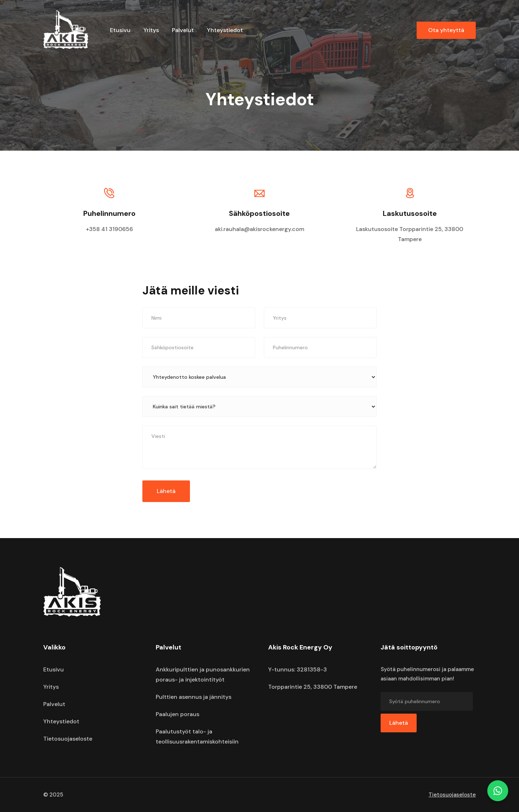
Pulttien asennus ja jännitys (194, 697)
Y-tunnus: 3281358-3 (298, 669)
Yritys (151, 30)
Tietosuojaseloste (68, 739)
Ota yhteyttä (446, 30)
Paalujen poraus (178, 714)
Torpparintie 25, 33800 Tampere (313, 687)
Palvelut (183, 30)
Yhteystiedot (225, 30)
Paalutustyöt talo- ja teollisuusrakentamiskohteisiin (197, 736)
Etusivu (120, 30)
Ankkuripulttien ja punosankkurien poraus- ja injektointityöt (203, 675)
